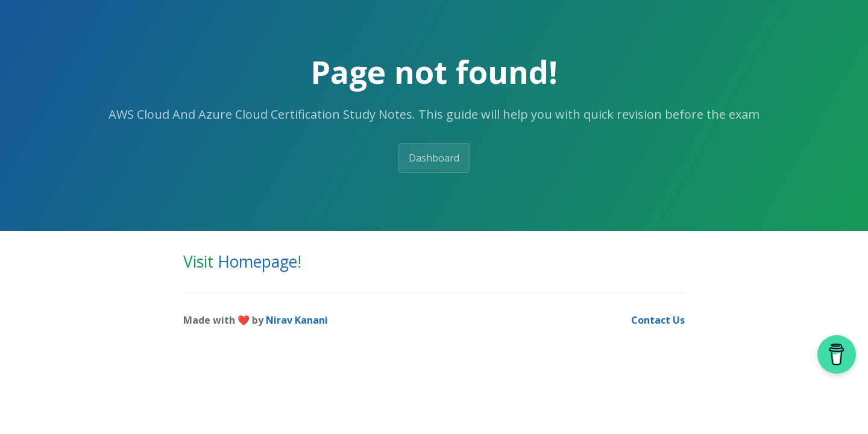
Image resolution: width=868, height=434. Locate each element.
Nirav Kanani (297, 320)
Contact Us (658, 320)
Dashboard (434, 158)
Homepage (257, 262)
